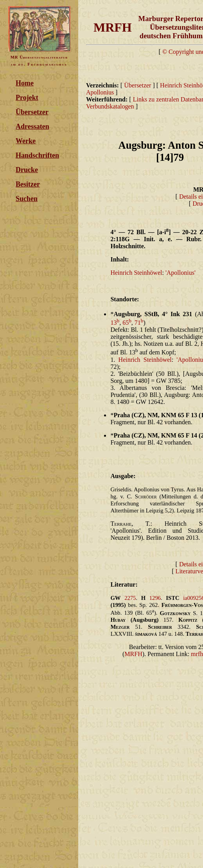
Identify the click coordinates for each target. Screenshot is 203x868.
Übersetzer (32, 112)
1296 (155, 598)
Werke (26, 141)
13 (115, 323)
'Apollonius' (181, 273)
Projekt (27, 98)
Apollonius (101, 92)
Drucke (27, 170)
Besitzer (28, 184)
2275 (130, 598)
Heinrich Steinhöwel (136, 273)
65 (127, 323)
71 (139, 323)
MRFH (133, 654)
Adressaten (32, 126)
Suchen (27, 199)
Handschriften (37, 155)
